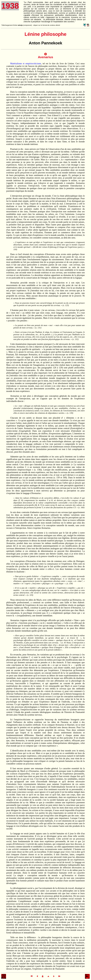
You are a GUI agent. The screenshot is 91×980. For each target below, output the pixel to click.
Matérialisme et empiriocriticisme (26, 63)
